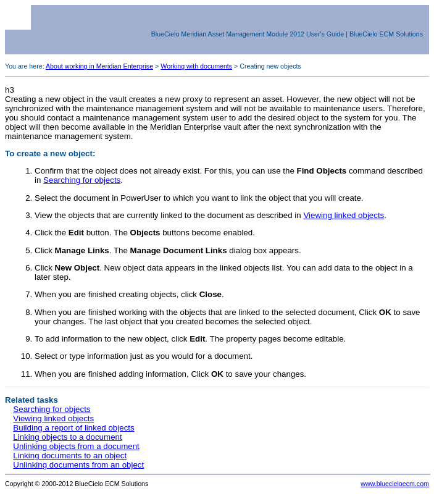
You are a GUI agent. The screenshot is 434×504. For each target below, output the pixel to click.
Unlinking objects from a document (76, 446)
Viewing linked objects (344, 215)
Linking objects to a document (67, 437)
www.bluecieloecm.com (395, 484)
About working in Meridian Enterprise (99, 66)
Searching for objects (82, 180)
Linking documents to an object (70, 456)
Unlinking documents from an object (78, 465)
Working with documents (196, 66)
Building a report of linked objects (73, 428)
